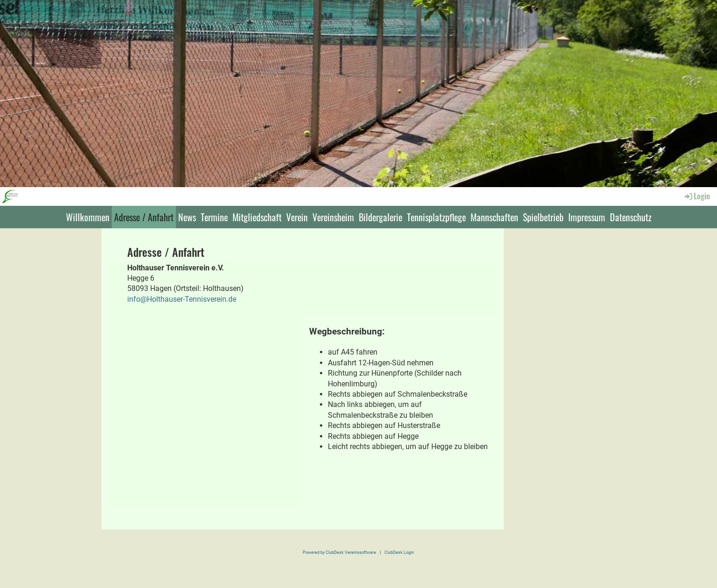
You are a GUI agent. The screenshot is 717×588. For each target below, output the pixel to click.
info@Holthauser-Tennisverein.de (182, 299)
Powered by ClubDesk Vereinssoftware (339, 552)
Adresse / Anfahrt (144, 217)
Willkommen (88, 217)
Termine (214, 217)
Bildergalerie (380, 217)
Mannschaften (494, 217)
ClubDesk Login (399, 552)
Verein (297, 217)
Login (697, 196)
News (187, 217)
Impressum (587, 217)
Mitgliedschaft (257, 217)
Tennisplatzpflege (436, 217)
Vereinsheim (333, 217)
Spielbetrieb (543, 217)
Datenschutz (631, 217)
